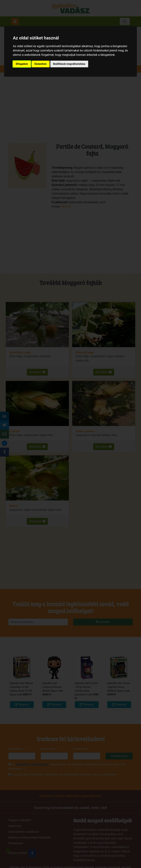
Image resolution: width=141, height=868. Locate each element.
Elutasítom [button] (40, 64)
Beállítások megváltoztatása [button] (69, 64)
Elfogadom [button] (22, 64)
